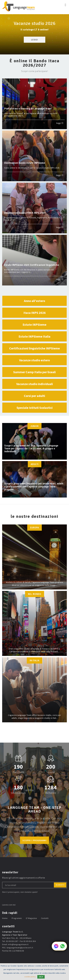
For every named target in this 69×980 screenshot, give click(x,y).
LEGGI (35, 40)
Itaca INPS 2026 (35, 313)
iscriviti (60, 885)
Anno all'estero (34, 301)
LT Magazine (31, 918)
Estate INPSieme (34, 325)
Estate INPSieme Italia (34, 336)
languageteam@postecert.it (20, 948)
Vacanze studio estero (34, 360)
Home (5, 918)
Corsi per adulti (34, 396)
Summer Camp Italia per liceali (34, 372)
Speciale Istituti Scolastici (35, 408)
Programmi (17, 918)
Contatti (45, 918)
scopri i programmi (34, 840)
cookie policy (30, 977)
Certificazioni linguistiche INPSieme (34, 348)
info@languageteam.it (18, 944)
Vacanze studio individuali (35, 384)
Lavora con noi (9, 905)
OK (41, 977)
